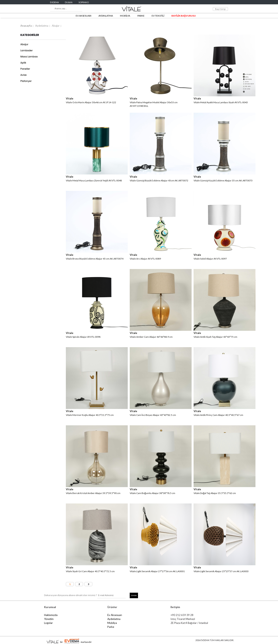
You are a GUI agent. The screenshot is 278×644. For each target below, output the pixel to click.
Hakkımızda (51, 615)
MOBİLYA (125, 16)
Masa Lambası (29, 57)
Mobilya (112, 623)
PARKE (141, 16)
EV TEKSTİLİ (158, 16)
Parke (111, 627)
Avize (24, 75)
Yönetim (49, 619)
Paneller (25, 69)
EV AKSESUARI (84, 16)
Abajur (56, 26)
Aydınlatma (42, 26)
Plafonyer (26, 81)
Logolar (48, 623)
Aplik (23, 63)
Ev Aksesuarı (115, 615)
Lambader (26, 50)
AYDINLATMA (106, 16)
